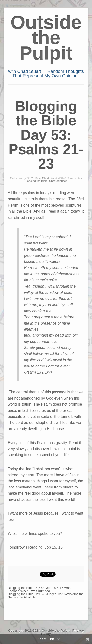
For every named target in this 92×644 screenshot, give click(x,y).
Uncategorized (58, 181)
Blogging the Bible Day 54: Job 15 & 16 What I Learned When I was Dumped (41, 589)
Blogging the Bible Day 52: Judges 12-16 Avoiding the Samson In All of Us (46, 596)
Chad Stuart (50, 178)
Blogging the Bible (36, 181)
